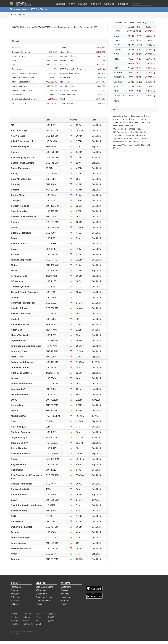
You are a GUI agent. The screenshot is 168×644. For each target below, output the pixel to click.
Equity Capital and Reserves (24, 73)
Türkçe (39, 617)
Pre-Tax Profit (18, 95)
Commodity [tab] (118, 23)
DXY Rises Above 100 (123, 126)
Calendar (15, 597)
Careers (64, 590)
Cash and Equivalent (21, 52)
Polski (26, 621)
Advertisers (66, 597)
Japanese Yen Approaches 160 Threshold (131, 145)
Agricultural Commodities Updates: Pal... (131, 116)
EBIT (14, 65)
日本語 (51, 617)
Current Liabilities (68, 56)
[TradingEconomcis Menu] (13, 4)
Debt (14, 60)
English (14, 614)
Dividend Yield (67, 60)
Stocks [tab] (133, 23)
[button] (157, 4)
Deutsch (27, 614)
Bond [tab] (152, 23)
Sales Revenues (68, 95)
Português (15, 621)
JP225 (117, 45)
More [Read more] (116, 101)
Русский (39, 614)
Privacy (64, 604)
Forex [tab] (139, 23)
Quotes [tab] (23, 15)
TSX (116, 87)
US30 (117, 36)
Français (15, 624)
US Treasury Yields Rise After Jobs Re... (131, 132)
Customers (66, 587)
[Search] (142, 4)
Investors (65, 594)
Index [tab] (126, 23)
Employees (17, 69)
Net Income (65, 82)
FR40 (116, 59)
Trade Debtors (67, 103)
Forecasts (15, 601)
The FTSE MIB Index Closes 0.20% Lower (132, 122)
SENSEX (118, 82)
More (115, 148)
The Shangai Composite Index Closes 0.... (132, 135)
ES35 (116, 68)
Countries (15, 590)
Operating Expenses (21, 86)
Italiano (26, 617)
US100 (117, 41)
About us (65, 601)
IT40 (116, 64)
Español (14, 617)
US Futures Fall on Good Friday (127, 129)
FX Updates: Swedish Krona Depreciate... (132, 119)
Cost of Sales (66, 52)
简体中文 (52, 614)
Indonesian (28, 624)
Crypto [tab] (146, 23)
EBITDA (64, 65)
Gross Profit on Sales (70, 73)
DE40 (117, 54)
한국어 (51, 621)
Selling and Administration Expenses (25, 99)
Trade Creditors (19, 103)
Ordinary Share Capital (22, 90)
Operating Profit (67, 86)
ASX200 (118, 73)
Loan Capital (66, 78)
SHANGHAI (119, 77)
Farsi (38, 621)
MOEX (117, 91)
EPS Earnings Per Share (71, 69)
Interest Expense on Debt (23, 78)
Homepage (16, 587)
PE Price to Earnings (69, 90)
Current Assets (19, 56)
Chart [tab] (14, 15)
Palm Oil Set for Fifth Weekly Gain (128, 142)
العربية (38, 624)
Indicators (15, 594)
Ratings (14, 604)
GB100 (117, 50)
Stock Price (17, 48)
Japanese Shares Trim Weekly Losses (130, 139)
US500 (117, 31)
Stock (63, 99)
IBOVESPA (119, 96)
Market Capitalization (21, 82)
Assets (63, 48)
